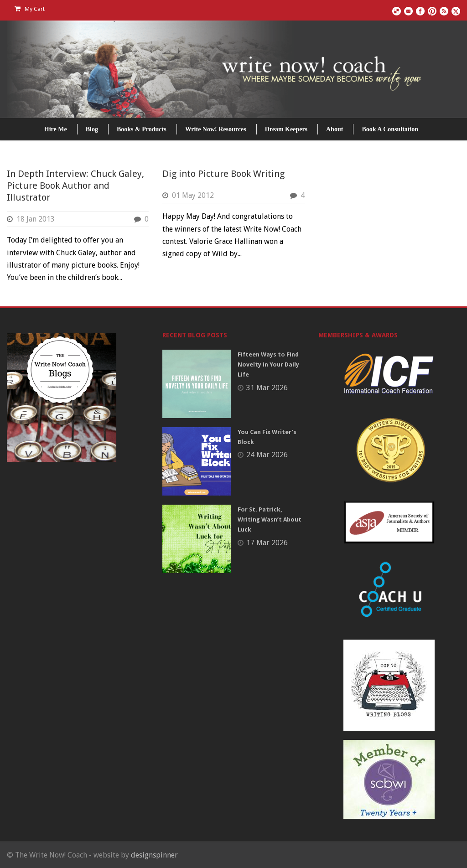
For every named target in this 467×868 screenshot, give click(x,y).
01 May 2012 (193, 195)
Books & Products (142, 129)
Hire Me (56, 129)
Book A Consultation (390, 129)
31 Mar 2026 (267, 388)
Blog (92, 129)
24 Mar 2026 (267, 455)
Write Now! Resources (216, 129)
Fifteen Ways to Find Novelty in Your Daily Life (268, 364)
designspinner (154, 855)
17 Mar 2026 (267, 543)
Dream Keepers (286, 129)
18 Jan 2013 (36, 219)
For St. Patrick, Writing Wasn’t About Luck (270, 519)
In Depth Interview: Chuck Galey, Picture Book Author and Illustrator (75, 186)
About (335, 129)
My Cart (30, 9)
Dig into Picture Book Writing (223, 174)
